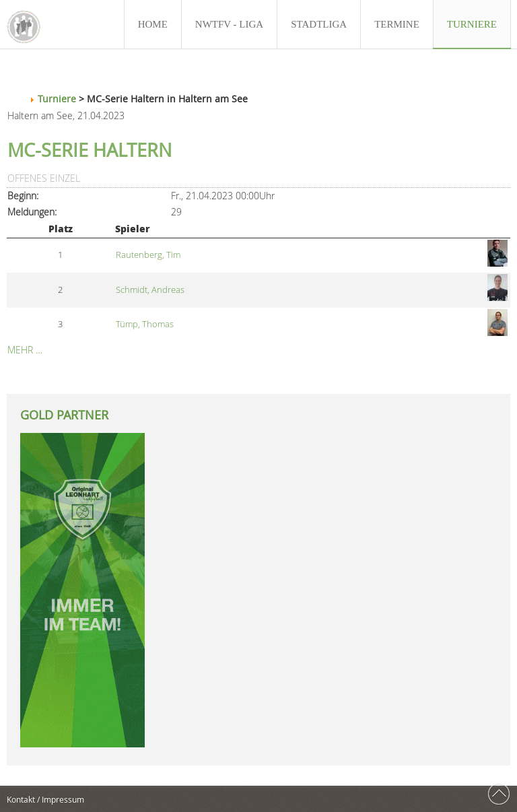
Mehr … (25, 350)
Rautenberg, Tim (148, 255)
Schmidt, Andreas (150, 290)
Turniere (57, 99)
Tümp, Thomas (145, 324)
